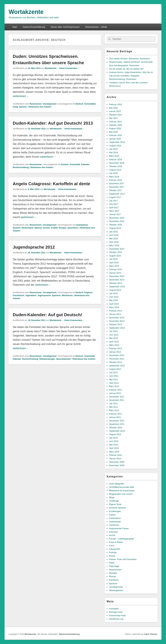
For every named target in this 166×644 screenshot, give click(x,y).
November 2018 (117, 163)
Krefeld (54, 228)
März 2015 (114, 266)
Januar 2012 (115, 393)
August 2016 (115, 228)
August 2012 (115, 369)
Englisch (88, 293)
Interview (113, 532)
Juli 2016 (113, 232)
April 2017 (114, 208)
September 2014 (117, 287)
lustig (15, 107)
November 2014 (117, 280)
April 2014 (114, 304)
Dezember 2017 (117, 183)
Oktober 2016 (116, 225)
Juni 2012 (114, 376)
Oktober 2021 (116, 115)
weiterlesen (21, 96)
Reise (112, 563)
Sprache (23, 107)
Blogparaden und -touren (121, 494)
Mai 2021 (113, 118)
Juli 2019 (113, 149)
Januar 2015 (115, 273)
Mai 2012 (113, 379)
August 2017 (115, 197)
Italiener (38, 228)
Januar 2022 (115, 111)
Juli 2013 (113, 331)
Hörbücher (114, 525)
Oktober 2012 (116, 362)
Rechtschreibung (21, 167)
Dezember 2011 (117, 397)
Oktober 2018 (116, 166)
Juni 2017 (114, 204)
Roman (113, 576)
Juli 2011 (113, 404)
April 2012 (114, 383)
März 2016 (114, 245)
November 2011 (117, 400)
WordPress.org (116, 619)
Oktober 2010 (116, 428)
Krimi (112, 546)
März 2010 (114, 452)
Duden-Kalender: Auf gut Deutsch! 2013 (53, 123)
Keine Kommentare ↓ (69, 68)
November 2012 (117, 359)
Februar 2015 (116, 269)
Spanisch (56, 295)
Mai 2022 (113, 108)
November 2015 (117, 249)
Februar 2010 (116, 455)
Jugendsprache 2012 (34, 247)
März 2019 (114, 156)
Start (15, 27)
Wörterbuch (67, 295)
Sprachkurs (73, 228)
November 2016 (117, 221)
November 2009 (117, 465)
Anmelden (114, 609)
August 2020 (115, 128)
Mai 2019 (113, 152)
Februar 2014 (116, 311)
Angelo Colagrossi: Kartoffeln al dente (51, 184)
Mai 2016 (113, 239)
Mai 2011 (113, 407)
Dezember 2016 (117, 218)
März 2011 (114, 410)
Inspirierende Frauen (119, 528)
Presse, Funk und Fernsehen (123, 559)
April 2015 (114, 263)
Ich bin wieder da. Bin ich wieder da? (126, 69)
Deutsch (79, 104)
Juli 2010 (113, 438)
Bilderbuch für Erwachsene (122, 491)
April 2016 (114, 242)
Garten (112, 515)
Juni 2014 (114, 297)
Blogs (112, 497)
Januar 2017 (115, 214)
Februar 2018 (116, 180)
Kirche (112, 535)
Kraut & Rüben (116, 542)
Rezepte (63, 228)
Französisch (18, 295)
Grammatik (75, 164)
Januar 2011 (115, 417)
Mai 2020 (113, 132)
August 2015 (115, 256)
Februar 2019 (116, 159)
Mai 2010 (113, 445)
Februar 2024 (116, 104)
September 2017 (117, 194)
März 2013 (114, 345)
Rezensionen (36, 104)
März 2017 (114, 211)
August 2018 (115, 170)
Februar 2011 (116, 414)
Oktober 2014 (116, 283)
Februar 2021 (116, 122)
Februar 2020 (116, 135)
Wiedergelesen (116, 590)
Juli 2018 (113, 173)
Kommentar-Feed (117, 615)
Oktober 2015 (116, 252)
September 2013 (117, 328)
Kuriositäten (90, 104)
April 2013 (114, 342)
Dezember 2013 (117, 318)
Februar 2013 (116, 348)
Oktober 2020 (116, 125)
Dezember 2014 (117, 276)
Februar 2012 (116, 390)
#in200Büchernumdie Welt (122, 487)
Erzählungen (115, 511)
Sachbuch (114, 580)
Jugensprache (44, 295)
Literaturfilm (115, 549)
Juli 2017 (113, 201)
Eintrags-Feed (116, 612)
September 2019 (117, 142)
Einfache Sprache (118, 508)
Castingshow (82, 225)
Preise (112, 556)
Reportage (114, 566)
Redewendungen (47, 359)
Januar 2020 (115, 139)
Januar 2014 (115, 314)
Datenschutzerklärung (34, 27)
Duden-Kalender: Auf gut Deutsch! (47, 315)
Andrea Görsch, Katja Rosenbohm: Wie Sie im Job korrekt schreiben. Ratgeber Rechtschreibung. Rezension (131, 76)
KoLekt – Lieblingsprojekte (122, 539)
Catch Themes (151, 634)
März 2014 (114, 307)
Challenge (114, 501)
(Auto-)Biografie (117, 484)
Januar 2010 (115, 459)
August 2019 (115, 146)
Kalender (85, 164)
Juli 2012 (113, 372)
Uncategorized (50, 104)
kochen (46, 228)
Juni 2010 (114, 441)
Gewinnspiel (115, 522)
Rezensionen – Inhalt (96, 27)
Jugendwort (31, 295)
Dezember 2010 (117, 421)
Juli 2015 (113, 259)
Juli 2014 (113, 293)
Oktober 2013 (116, 324)
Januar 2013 (115, 352)
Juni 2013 (114, 335)
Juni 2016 (114, 235)
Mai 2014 (113, 300)
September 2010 (117, 431)
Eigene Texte (115, 504)
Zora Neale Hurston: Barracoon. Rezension (129, 59)
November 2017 (117, 187)
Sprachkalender (63, 359)
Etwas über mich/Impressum (65, 27)
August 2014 (115, 290)
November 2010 (117, 424)
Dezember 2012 (117, 355)
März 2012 (114, 386)
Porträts (113, 552)
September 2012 (117, 366)
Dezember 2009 (117, 462)
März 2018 (114, 177)
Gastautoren (115, 518)
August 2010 (115, 434)
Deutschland (27, 228)
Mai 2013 (113, 338)
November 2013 (117, 321)
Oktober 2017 (116, 190)
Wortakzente (26, 12)
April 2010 (114, 448)
